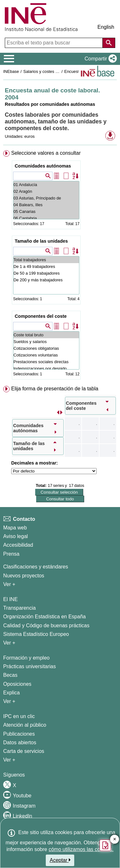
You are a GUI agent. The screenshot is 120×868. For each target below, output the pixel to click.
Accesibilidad (18, 545)
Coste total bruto (46, 335)
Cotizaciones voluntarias (46, 355)
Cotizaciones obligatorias (46, 348)
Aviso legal (16, 536)
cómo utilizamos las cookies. (81, 849)
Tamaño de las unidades (41, 241)
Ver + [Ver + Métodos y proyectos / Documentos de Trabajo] (9, 584)
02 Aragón (46, 191)
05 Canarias (46, 211)
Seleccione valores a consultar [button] (46, 153)
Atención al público (25, 725)
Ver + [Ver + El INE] (9, 643)
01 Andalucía (46, 185)
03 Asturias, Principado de (46, 198)
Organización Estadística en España (44, 617)
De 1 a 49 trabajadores (46, 266)
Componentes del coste (41, 316)
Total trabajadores (46, 260)
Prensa (11, 554)
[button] (99, 59)
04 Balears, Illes (46, 205)
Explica (12, 693)
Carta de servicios (24, 751)
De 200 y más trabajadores (46, 280)
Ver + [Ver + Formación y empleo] (9, 701)
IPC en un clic (19, 716)
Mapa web (15, 528)
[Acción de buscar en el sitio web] (109, 43)
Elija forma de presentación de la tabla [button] (55, 389)
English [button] (106, 27)
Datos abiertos (20, 743)
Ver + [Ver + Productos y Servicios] (9, 760)
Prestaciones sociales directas (46, 362)
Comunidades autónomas (43, 166)
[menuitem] (60, 266)
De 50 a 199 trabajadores (46, 273)
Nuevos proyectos (24, 576)
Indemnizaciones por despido (46, 368)
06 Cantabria (46, 218)
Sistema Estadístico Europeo (36, 634)
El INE (10, 599)
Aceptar (60, 860)
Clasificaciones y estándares (36, 567)
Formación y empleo (26, 658)
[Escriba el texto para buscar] (54, 43)
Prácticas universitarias (30, 666)
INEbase (11, 71)
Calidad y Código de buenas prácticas (46, 626)
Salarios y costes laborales (48, 71)
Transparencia (20, 608)
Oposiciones (17, 684)
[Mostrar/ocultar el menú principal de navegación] (9, 59)
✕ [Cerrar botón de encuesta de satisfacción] (115, 839)
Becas (10, 675)
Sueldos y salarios (46, 342)
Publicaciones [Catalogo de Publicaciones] (19, 734)
